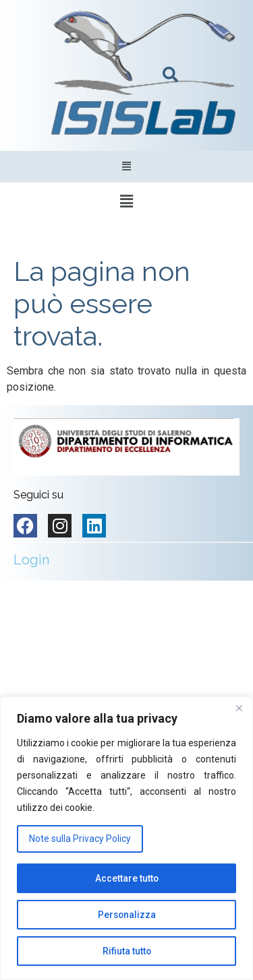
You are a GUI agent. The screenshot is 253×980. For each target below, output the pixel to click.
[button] (127, 167)
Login (31, 560)
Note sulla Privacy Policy (80, 839)
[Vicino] (239, 708)
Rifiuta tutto (126, 951)
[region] (126, 838)
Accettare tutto (126, 878)
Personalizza (127, 915)
